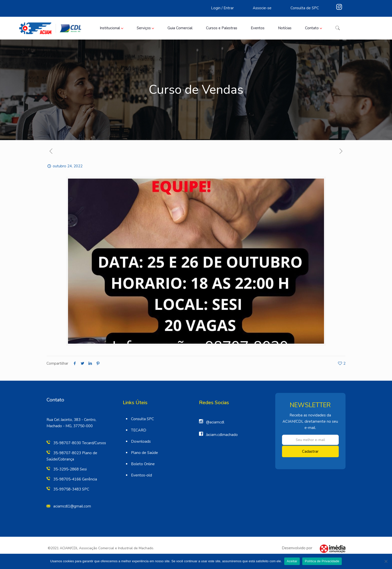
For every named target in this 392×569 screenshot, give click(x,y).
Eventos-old (141, 475)
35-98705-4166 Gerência (75, 479)
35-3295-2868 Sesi (70, 469)
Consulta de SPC (305, 8)
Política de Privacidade (322, 561)
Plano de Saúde (144, 453)
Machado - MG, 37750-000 (70, 426)
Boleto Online (143, 464)
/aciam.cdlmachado (222, 435)
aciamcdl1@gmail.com (72, 506)
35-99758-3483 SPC (71, 489)
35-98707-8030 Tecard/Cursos (80, 443)
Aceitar (292, 561)
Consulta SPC (142, 419)
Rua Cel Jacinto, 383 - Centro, (71, 420)
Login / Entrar (222, 8)
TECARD (139, 430)
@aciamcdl (215, 422)
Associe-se (262, 8)
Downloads (141, 441)
